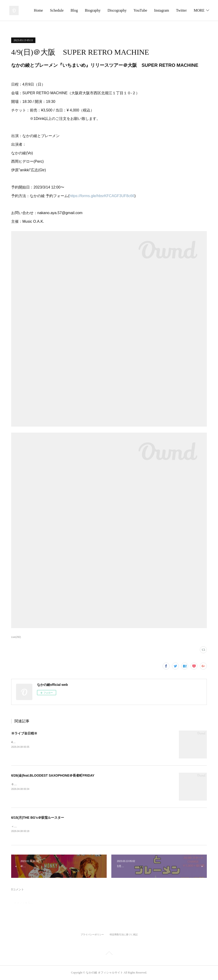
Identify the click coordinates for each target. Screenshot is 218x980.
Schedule (96, 10)
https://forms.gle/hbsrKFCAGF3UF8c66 (102, 196)
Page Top (109, 954)
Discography (157, 10)
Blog (114, 10)
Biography (132, 10)
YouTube (180, 10)
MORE (199, 10)
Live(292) (16, 637)
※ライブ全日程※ (24, 733)
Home (78, 10)
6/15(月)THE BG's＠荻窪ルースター (38, 818)
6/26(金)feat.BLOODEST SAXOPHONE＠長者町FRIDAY (53, 775)
